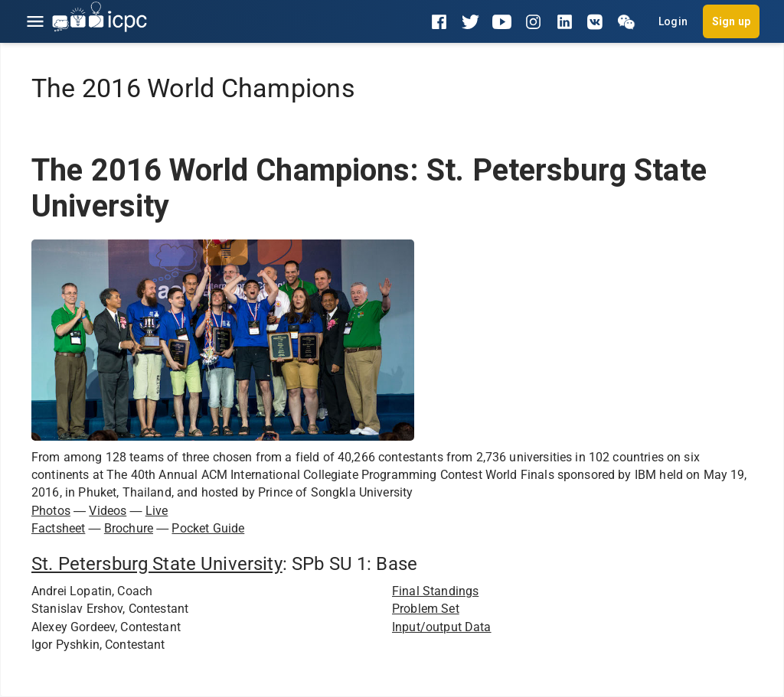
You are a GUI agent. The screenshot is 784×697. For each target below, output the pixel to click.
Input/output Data (442, 627)
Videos (108, 511)
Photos (51, 511)
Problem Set (426, 609)
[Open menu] (35, 21)
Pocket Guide (208, 528)
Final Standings (435, 591)
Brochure (129, 528)
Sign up (731, 21)
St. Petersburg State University (157, 564)
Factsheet (58, 528)
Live (157, 511)
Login (673, 21)
